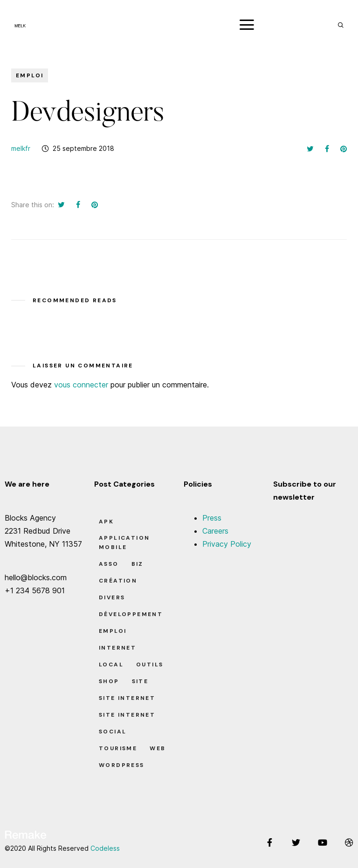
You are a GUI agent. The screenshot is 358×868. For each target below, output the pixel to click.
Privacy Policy (227, 544)
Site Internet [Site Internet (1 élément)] (127, 715)
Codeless (105, 848)
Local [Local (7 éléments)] (111, 665)
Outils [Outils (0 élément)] (150, 665)
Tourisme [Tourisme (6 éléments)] (118, 748)
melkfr (21, 148)
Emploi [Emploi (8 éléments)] (113, 631)
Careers (215, 531)
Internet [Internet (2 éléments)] (117, 648)
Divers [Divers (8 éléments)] (112, 597)
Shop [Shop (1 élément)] (109, 681)
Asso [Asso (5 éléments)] (109, 564)
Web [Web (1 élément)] (158, 748)
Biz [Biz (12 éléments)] (138, 564)
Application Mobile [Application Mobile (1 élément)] (124, 542)
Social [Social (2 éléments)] (113, 732)
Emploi (30, 75)
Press (212, 518)
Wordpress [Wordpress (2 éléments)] (122, 765)
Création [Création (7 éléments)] (118, 581)
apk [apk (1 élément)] (106, 522)
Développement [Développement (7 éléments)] (131, 614)
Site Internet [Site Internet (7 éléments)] (127, 698)
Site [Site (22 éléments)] (140, 681)
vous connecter (81, 385)
